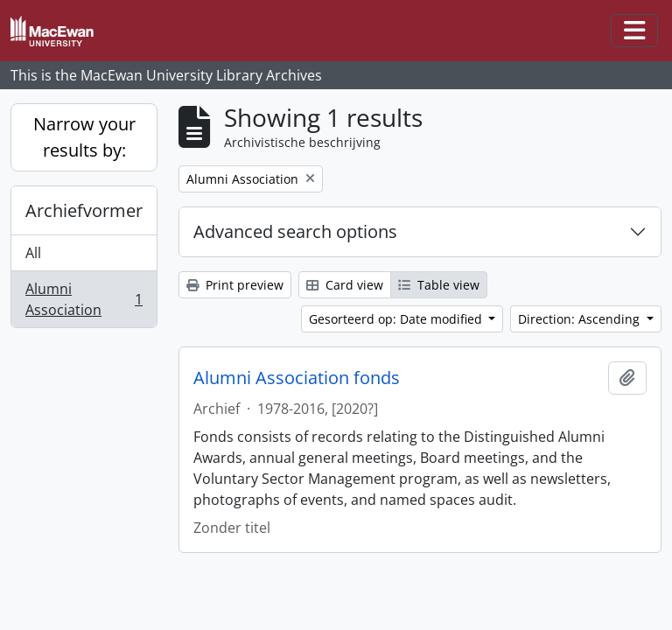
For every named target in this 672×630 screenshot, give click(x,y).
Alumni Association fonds (297, 378)
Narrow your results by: (84, 137)
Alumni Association (84, 299)
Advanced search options (295, 231)
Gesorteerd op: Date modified (397, 319)
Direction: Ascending (581, 319)
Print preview (235, 285)
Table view (439, 285)
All (33, 253)
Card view (345, 285)
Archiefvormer (84, 210)
